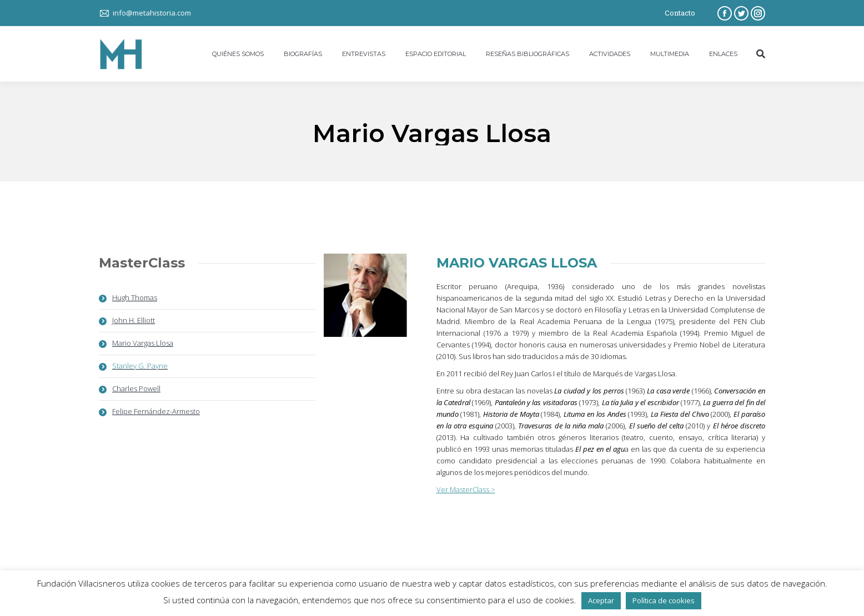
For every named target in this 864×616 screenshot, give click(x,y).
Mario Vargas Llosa (143, 343)
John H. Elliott (134, 320)
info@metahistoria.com (152, 13)
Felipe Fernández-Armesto (156, 411)
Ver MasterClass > (466, 489)
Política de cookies (664, 600)
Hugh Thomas (135, 297)
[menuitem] (238, 54)
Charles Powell (136, 388)
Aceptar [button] (601, 600)
